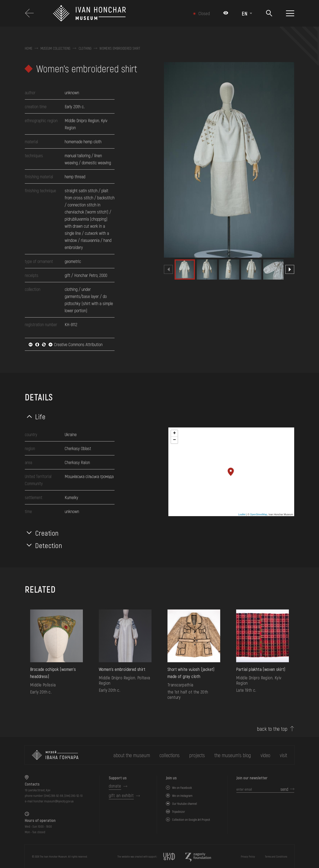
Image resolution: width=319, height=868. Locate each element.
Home (29, 48)
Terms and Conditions (276, 856)
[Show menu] (290, 13)
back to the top (272, 729)
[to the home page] (55, 755)
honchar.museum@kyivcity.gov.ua (53, 801)
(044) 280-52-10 (73, 796)
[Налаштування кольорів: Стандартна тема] (226, 13)
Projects (197, 755)
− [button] (174, 440)
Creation (47, 533)
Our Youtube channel (185, 804)
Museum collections (56, 48)
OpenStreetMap (259, 514)
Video (265, 755)
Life (40, 416)
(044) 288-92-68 (53, 796)
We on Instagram (182, 796)
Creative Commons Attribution (65, 344)
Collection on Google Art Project (191, 820)
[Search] (269, 13)
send (284, 789)
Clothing (85, 48)
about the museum (132, 755)
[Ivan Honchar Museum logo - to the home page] (112, 13)
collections (170, 755)
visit (283, 755)
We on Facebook (182, 788)
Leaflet (242, 514)
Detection (49, 545)
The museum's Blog (233, 755)
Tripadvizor (179, 812)
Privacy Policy (248, 856)
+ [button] (174, 433)
